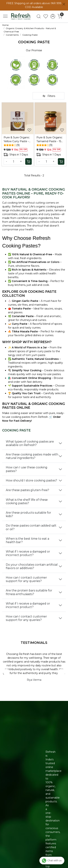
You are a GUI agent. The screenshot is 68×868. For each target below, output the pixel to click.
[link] (39, 16)
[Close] (64, 4)
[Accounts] (53, 16)
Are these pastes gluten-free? (27, 490)
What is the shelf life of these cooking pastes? (27, 501)
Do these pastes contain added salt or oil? (31, 527)
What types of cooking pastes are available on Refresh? (30, 443)
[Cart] (28, 161)
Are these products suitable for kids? (28, 514)
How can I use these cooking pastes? (27, 469)
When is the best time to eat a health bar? (27, 540)
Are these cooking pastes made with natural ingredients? (32, 456)
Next (62, 672)
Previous (6, 672)
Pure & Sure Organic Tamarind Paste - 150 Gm (50, 140)
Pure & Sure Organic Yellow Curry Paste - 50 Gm (17, 140)
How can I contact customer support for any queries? (26, 579)
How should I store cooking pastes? (31, 480)
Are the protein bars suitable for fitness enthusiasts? (29, 592)
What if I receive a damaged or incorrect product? (28, 553)
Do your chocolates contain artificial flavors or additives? (32, 566)
